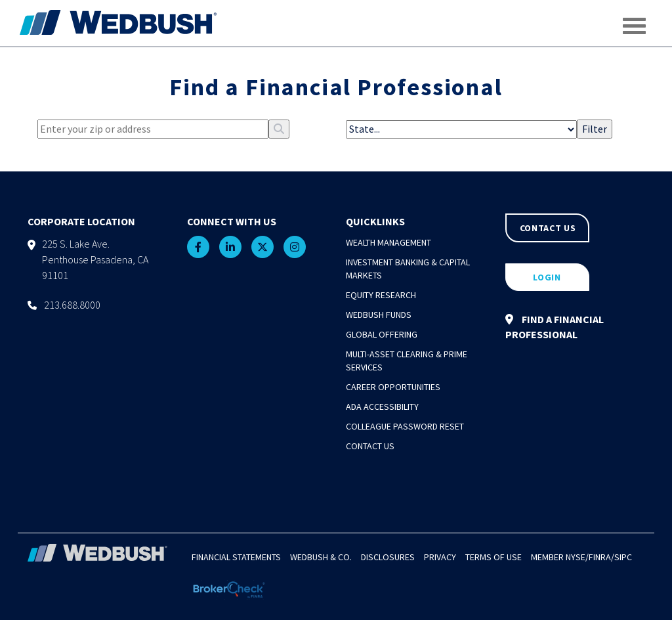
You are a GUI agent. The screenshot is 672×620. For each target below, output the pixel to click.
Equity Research (381, 295)
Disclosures (388, 557)
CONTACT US (548, 228)
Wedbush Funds (379, 315)
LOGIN (547, 277)
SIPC (623, 557)
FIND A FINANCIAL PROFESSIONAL (555, 327)
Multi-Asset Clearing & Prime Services (407, 361)
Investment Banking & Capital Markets (408, 269)
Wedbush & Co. (321, 557)
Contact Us (370, 446)
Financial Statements (236, 557)
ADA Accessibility (382, 407)
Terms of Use (493, 557)
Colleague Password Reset (405, 426)
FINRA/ (601, 557)
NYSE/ (577, 557)
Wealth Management (388, 242)
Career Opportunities (393, 387)
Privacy (440, 557)
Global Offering (382, 334)
